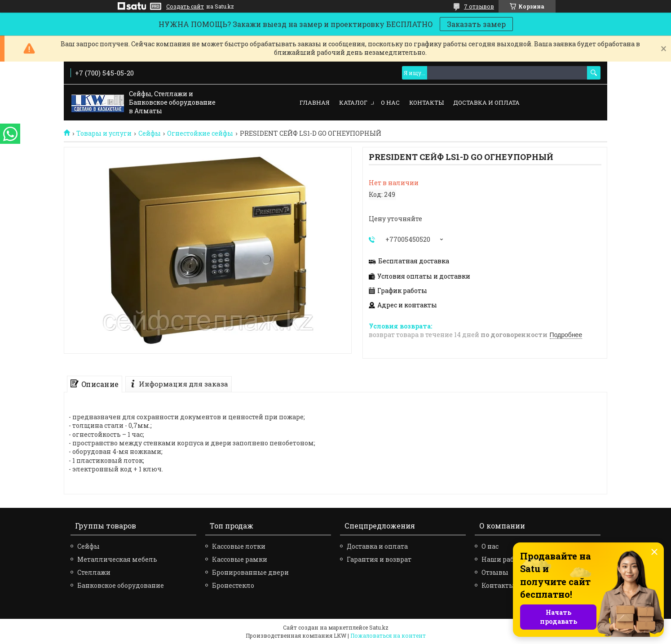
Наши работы (504, 559)
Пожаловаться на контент (388, 635)
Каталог (353, 102)
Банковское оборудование (121, 585)
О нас (390, 102)
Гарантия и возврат (379, 559)
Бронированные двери (250, 572)
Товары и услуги (104, 133)
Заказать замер (476, 24)
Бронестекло (233, 585)
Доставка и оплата (486, 102)
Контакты (426, 102)
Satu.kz (379, 627)
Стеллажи (94, 572)
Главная (315, 102)
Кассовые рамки (240, 559)
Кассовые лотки (239, 546)
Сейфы (150, 133)
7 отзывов (479, 6)
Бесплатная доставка (414, 261)
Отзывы (495, 572)
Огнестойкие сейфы (200, 133)
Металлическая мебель (117, 559)
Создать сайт (185, 6)
